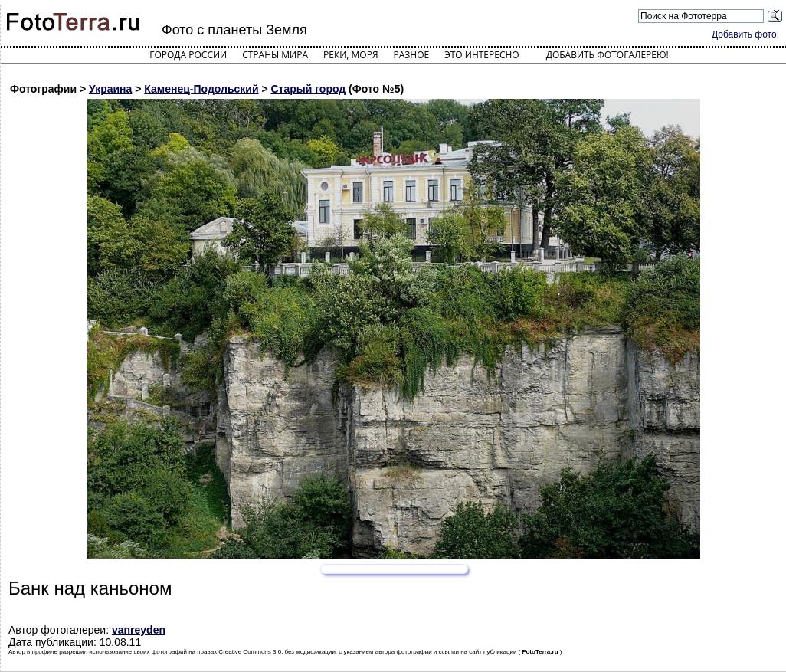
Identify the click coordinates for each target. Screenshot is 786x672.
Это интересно (482, 55)
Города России (188, 55)
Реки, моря (350, 55)
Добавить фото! (745, 34)
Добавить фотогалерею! (608, 55)
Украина (110, 89)
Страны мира (275, 55)
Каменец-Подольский (201, 89)
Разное (412, 55)
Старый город (308, 89)
